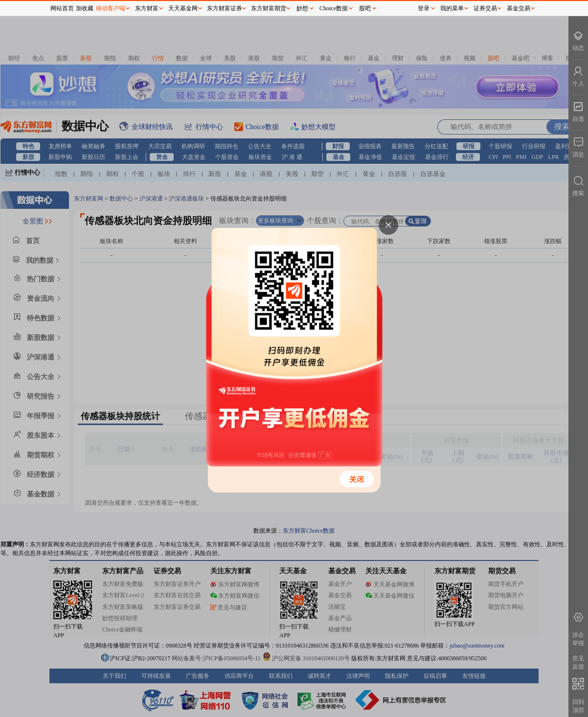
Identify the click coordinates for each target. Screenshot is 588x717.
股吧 (365, 8)
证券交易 (485, 8)
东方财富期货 (269, 8)
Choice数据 (334, 8)
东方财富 (147, 8)
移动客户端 (111, 8)
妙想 (302, 8)
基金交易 (519, 8)
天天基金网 (183, 8)
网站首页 (62, 8)
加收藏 (85, 8)
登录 (424, 8)
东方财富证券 (225, 8)
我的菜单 (452, 8)
